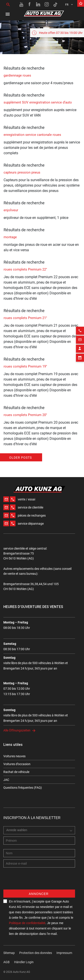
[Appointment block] (80, 346)
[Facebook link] (30, 4)
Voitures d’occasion (17, 764)
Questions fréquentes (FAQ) (23, 788)
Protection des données (36, 953)
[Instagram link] (47, 4)
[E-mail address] (39, 863)
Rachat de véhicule (16, 772)
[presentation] (37, 881)
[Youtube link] (21, 4)
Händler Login (24, 962)
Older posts (20, 458)
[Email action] (80, 328)
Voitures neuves (14, 756)
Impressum (64, 953)
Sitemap (9, 953)
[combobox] (39, 830)
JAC (6, 780)
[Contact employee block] (80, 337)
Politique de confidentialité (27, 923)
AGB (6, 962)
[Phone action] (80, 319)
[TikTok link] (55, 4)
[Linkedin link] (38, 4)
